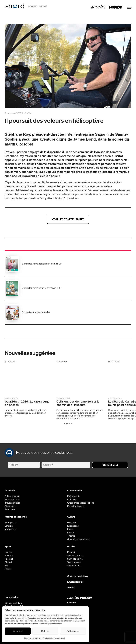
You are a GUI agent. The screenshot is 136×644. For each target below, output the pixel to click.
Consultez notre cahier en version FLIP (42, 288)
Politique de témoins (33, 638)
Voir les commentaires (68, 220)
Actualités (10, 362)
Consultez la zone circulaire (36, 313)
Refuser (45, 631)
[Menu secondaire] (129, 8)
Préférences (73, 631)
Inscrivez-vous (110, 465)
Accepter (18, 631)
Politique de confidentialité (54, 638)
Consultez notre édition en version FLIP (42, 264)
